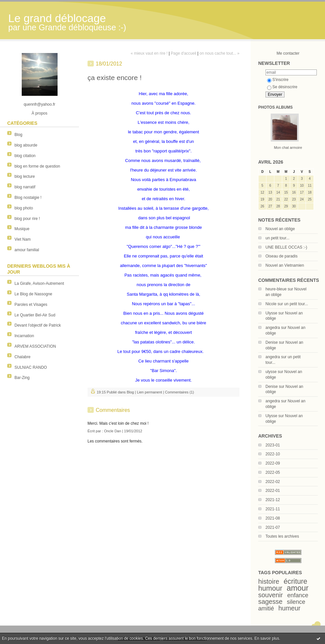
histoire (269, 581)
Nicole (271, 304)
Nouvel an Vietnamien (285, 265)
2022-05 (273, 472)
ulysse (271, 372)
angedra (273, 328)
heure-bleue (276, 289)
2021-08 (273, 518)
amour (298, 588)
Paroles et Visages (31, 305)
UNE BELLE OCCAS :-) (286, 247)
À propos (39, 113)
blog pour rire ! (27, 219)
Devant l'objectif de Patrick (38, 325)
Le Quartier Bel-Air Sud (35, 315)
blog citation (25, 156)
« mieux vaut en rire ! (149, 53)
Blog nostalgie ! (28, 198)
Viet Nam (23, 239)
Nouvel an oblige (280, 229)
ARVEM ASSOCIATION (35, 346)
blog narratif (25, 187)
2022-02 (273, 482)
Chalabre (23, 357)
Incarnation (24, 336)
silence (296, 602)
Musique (22, 229)
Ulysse (271, 313)
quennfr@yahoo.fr (39, 104)
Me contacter (288, 53)
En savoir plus (267, 638)
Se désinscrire (282, 87)
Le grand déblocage (57, 18)
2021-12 (273, 500)
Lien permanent (149, 392)
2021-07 (273, 527)
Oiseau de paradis (281, 256)
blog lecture (25, 176)
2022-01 (273, 491)
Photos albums (275, 107)
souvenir (271, 595)
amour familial (27, 250)
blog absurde (26, 145)
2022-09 (273, 463)
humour (270, 588)
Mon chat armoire (288, 148)
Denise (272, 342)
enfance (298, 595)
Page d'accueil (184, 53)
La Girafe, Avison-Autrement (39, 283)
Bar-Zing (22, 378)
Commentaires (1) (180, 392)
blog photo (24, 208)
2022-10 (273, 454)
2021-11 (273, 509)
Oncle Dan (113, 431)
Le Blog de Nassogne (33, 294)
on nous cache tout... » (220, 53)
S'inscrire (278, 80)
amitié (266, 608)
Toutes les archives (282, 536)
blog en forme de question (37, 166)
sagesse (270, 602)
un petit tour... (277, 238)
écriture (295, 581)
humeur (289, 608)
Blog (18, 135)
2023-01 (273, 445)
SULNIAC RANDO (31, 367)
